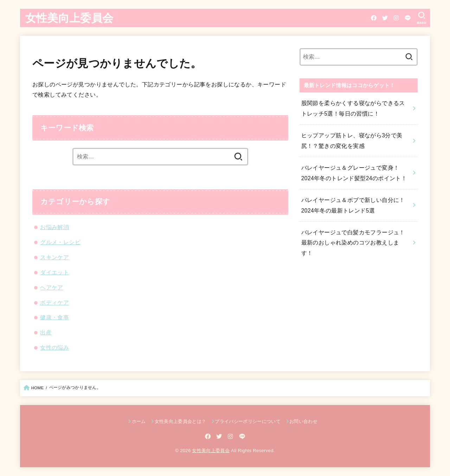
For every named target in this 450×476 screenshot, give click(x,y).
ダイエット (54, 272)
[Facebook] (373, 18)
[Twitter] (384, 18)
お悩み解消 (54, 227)
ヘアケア (52, 287)
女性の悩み (54, 347)
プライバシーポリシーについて (248, 421)
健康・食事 (54, 317)
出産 (46, 332)
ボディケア (54, 302)
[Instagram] (395, 18)
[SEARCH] (421, 18)
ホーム (139, 421)
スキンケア (54, 257)
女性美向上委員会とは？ (181, 421)
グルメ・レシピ (60, 242)
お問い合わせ (303, 421)
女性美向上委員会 (69, 17)
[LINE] (407, 18)
